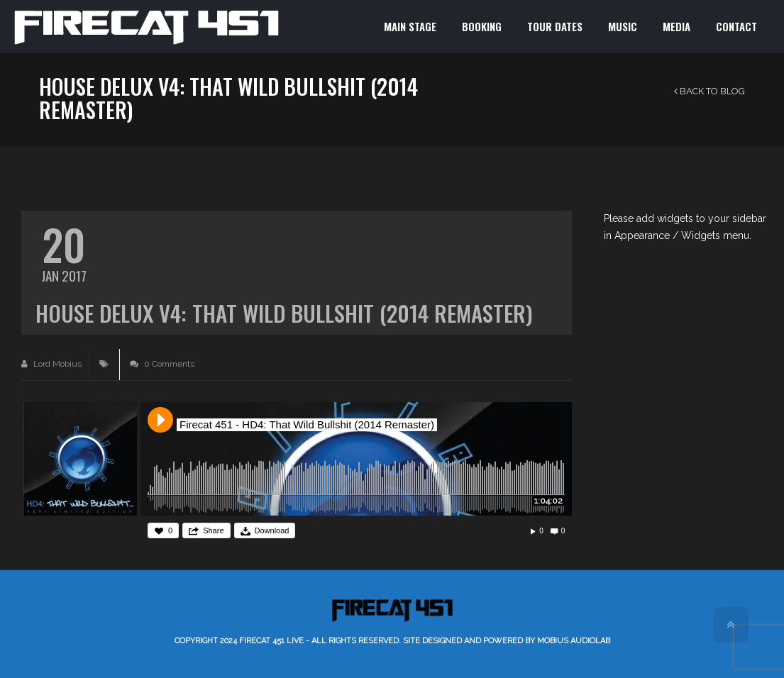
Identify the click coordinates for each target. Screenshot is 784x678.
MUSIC (623, 26)
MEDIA (677, 26)
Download (272, 530)
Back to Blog (710, 91)
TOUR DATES (555, 26)
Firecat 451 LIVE (271, 641)
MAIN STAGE (410, 26)
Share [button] (213, 530)
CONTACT (736, 26)
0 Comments (162, 364)
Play (160, 420)
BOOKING (482, 26)
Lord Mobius (51, 364)
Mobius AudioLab (574, 641)
